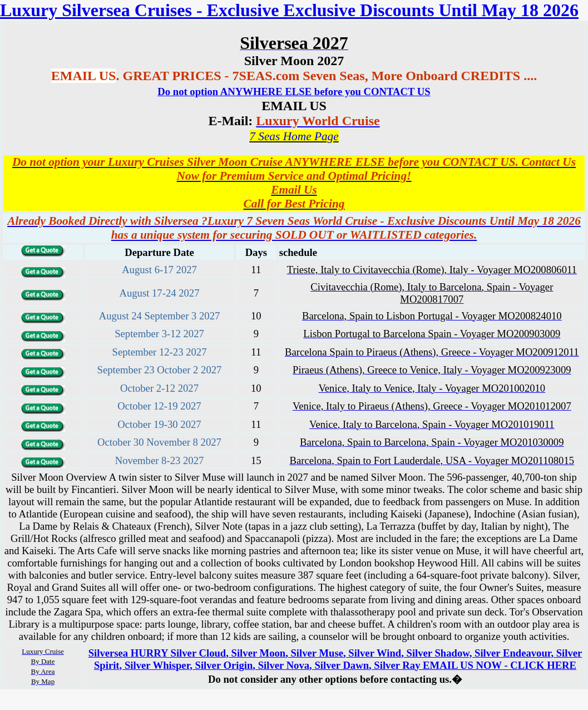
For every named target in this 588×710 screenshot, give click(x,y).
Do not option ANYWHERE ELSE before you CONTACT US (294, 92)
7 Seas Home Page (294, 136)
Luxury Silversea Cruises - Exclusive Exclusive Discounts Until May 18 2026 (289, 10)
